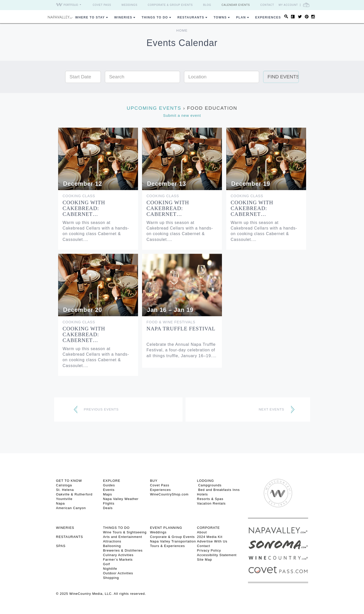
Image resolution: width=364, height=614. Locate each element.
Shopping (111, 578)
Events (109, 490)
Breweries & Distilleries (123, 550)
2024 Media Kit (210, 537)
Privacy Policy (209, 550)
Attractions (112, 541)
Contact (267, 5)
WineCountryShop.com (169, 494)
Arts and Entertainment (122, 537)
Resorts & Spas (210, 499)
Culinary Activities (118, 555)
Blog (207, 5)
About (202, 532)
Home (182, 30)
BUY (154, 481)
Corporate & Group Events (170, 5)
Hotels (202, 494)
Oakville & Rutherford (74, 494)
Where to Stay (90, 17)
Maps (107, 494)
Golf (106, 564)
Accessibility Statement (217, 555)
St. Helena (65, 490)
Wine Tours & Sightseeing (125, 532)
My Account (288, 5)
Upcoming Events (154, 108)
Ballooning (112, 546)
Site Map (204, 560)
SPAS (61, 546)
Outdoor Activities (118, 573)
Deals (108, 508)
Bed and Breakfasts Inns (218, 490)
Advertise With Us (212, 541)
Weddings (130, 5)
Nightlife (110, 569)
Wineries (123, 17)
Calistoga (64, 485)
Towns (220, 17)
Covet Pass (102, 5)
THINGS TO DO (116, 528)
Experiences (268, 17)
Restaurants (191, 17)
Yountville (64, 499)
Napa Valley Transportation (173, 541)
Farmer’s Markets (118, 560)
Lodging (205, 481)
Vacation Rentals (211, 503)
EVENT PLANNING (166, 528)
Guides (109, 485)
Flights (109, 503)
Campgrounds (209, 485)
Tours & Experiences (167, 546)
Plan (241, 17)
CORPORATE (208, 528)
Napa (61, 503)
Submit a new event (182, 115)
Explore (111, 481)
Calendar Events (236, 5)
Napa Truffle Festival (181, 329)
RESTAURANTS (70, 537)
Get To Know (69, 481)
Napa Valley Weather (121, 499)
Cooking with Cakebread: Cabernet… (84, 208)
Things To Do (155, 17)
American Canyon (71, 508)
